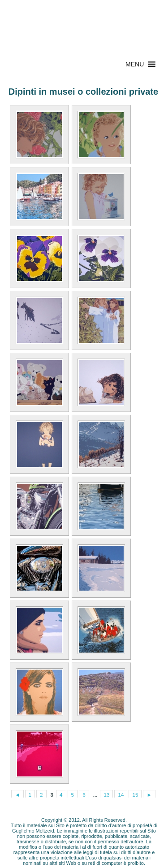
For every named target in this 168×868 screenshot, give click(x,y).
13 (106, 795)
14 (121, 795)
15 (135, 795)
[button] (135, 64)
